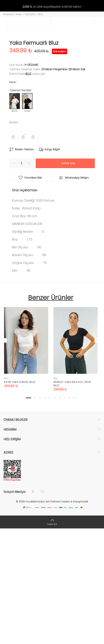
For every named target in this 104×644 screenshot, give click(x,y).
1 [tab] (29, 513)
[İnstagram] (41, 607)
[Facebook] (35, 607)
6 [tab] (55, 513)
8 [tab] (65, 513)
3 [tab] (40, 513)
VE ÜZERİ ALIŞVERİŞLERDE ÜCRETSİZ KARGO (52, 7)
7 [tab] (60, 513)
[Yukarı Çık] (52, 637)
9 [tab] (70, 513)
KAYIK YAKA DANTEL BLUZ (20, 497)
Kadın (19, 14)
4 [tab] (45, 513)
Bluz (40, 14)
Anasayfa (8, 14)
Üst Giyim (30, 14)
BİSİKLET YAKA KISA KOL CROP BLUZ (72, 499)
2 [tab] (35, 513)
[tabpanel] (26, 459)
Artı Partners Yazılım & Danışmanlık (67, 617)
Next (97, 456)
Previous (5, 456)
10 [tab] (74, 513)
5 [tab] (50, 513)
